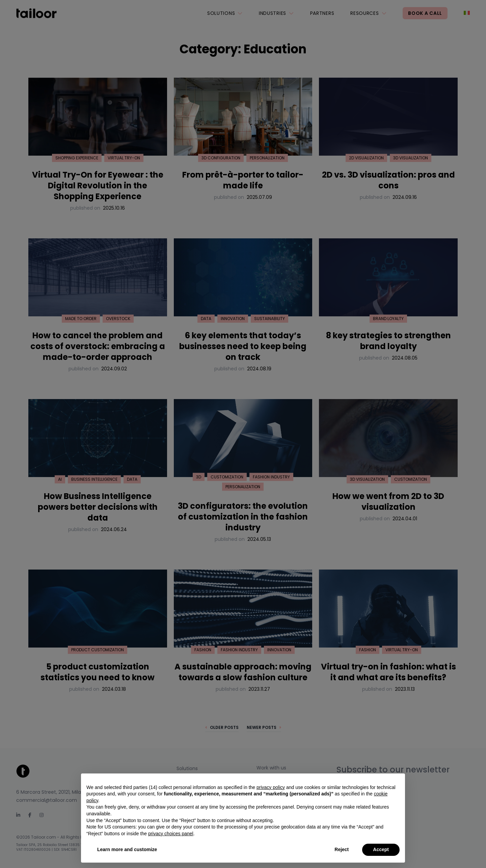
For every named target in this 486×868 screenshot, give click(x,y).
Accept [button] (381, 849)
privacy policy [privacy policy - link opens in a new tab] (271, 787)
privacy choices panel (171, 834)
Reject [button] (342, 849)
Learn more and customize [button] (127, 849)
